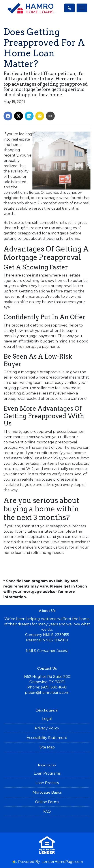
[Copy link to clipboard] (50, 116)
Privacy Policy (47, 728)
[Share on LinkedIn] (29, 116)
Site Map (47, 747)
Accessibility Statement (47, 738)
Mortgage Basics (47, 792)
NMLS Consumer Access (47, 651)
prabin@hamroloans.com (47, 693)
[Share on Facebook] (8, 116)
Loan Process (47, 783)
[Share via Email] (40, 116)
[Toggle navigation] (82, 8)
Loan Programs (47, 773)
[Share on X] (19, 116)
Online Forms (47, 802)
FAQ (47, 811)
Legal (47, 719)
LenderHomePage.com (62, 862)
